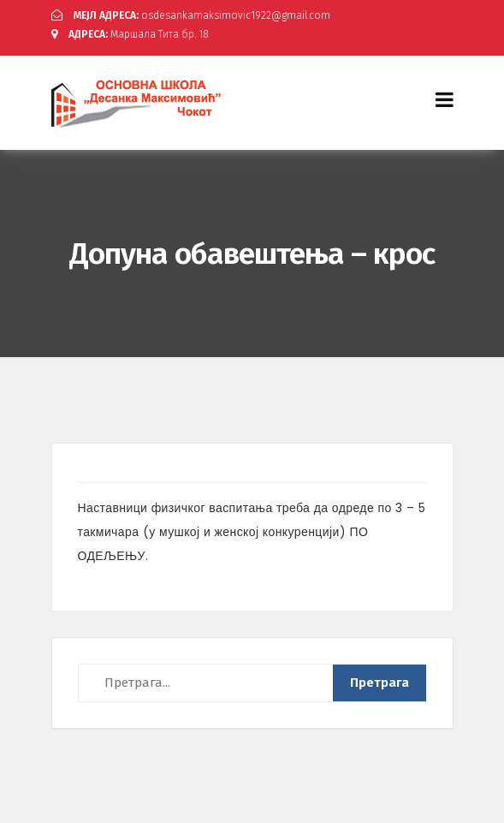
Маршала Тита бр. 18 (130, 34)
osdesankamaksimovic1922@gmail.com (191, 15)
